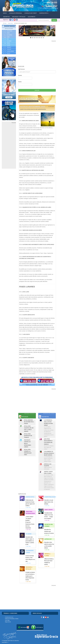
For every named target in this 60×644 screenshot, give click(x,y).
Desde (20, 75)
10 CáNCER (7, 49)
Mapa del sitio (8, 622)
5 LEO (6, 39)
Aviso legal (7, 620)
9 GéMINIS (7, 47)
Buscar (54, 20)
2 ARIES (6, 33)
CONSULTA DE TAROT (31, 13)
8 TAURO (7, 45)
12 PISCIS (6, 53)
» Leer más (28, 507)
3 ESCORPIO (8, 35)
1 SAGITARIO (8, 31)
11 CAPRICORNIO (8, 51)
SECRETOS (6, 17)
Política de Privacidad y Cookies (12, 619)
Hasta (20, 82)
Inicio (5, 23)
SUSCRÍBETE (32, 17)
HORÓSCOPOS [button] (44, 13)
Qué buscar (22, 69)
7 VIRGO (7, 43)
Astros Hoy (10, 23)
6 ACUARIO (7, 41)
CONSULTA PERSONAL (16, 13)
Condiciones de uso (9, 617)
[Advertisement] (9, 147)
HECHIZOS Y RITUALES (19, 17)
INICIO (5, 13)
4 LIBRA (6, 37)
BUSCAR (37, 90)
